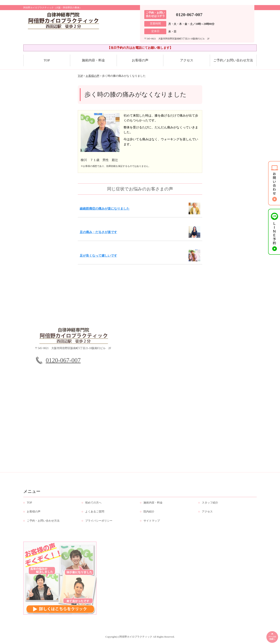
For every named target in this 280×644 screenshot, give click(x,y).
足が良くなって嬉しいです (98, 256)
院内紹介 (149, 513)
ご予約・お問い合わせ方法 (43, 522)
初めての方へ (93, 504)
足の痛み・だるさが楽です (98, 232)
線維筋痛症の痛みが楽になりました (105, 209)
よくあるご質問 (95, 513)
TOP (47, 60)
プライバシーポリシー (99, 522)
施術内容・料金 (93, 60)
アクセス (187, 60)
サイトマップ (152, 522)
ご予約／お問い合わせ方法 (233, 60)
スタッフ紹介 (210, 504)
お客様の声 (140, 60)
